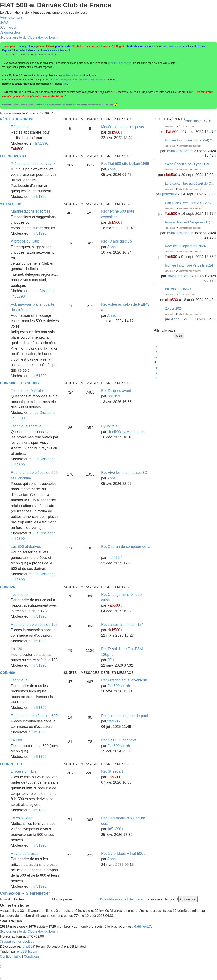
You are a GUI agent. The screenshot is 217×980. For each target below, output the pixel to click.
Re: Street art (112, 771)
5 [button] (157, 368)
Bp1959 (114, 396)
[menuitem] (4, 22)
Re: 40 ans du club (116, 241)
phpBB (28, 947)
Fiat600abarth (119, 686)
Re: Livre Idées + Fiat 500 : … (125, 854)
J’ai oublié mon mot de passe (121, 899)
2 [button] (157, 352)
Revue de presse (25, 854)
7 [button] (157, 378)
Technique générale (27, 391)
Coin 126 (7, 587)
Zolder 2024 (174, 309)
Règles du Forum (16, 119)
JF (109, 660)
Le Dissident (45, 291)
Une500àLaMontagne (125, 432)
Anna (175, 319)
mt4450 (114, 558)
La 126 (16, 649)
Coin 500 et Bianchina (20, 383)
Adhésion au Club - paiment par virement (200, 121)
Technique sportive (26, 426)
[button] (156, 325)
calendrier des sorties (119, 63)
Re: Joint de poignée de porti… (126, 716)
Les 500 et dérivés (26, 547)
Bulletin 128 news (178, 289)
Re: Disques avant (116, 391)
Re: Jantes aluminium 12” (122, 625)
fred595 (114, 721)
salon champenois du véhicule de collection (79, 80)
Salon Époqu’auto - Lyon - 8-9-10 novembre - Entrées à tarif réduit (190, 164)
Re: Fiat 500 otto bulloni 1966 (125, 164)
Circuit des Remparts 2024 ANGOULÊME (190, 203)
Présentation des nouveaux (33, 164)
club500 (171, 175)
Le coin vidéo (22, 818)
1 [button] (157, 347)
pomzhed (169, 194)
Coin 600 (7, 673)
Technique (19, 595)
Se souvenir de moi (161, 899)
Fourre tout (12, 764)
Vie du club (170, 127)
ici (154, 46)
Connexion (10, 893)
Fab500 (172, 132)
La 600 (16, 740)
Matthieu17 (142, 927)
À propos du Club (187, 127)
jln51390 (41, 143)
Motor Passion (75, 75)
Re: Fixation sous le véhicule (124, 680)
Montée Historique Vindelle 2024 (189, 265)
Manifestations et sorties (190, 146)
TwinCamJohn (178, 151)
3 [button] (157, 357)
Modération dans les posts (122, 127)
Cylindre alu (111, 426)
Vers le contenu (11, 17)
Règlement (20, 127)
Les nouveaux (13, 156)
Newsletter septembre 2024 (185, 246)
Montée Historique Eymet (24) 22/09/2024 (190, 140)
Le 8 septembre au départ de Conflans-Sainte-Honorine (190, 183)
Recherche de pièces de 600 (34, 716)
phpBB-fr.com (27, 952)
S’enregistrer (38, 893)
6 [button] (157, 373)
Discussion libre (24, 771)
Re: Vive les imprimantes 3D (124, 473)
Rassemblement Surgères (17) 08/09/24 (190, 222)
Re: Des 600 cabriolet (119, 740)
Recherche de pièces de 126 (34, 625)
